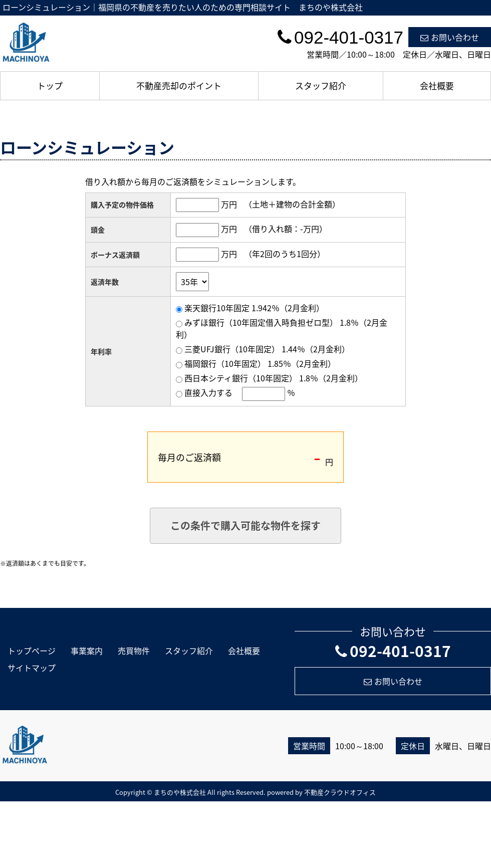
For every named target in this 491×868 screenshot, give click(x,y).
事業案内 (87, 650)
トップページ (32, 650)
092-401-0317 (393, 651)
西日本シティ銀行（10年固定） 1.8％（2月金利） (274, 378)
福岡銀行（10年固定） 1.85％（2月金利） (260, 363)
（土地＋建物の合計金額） (292, 204)
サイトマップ (32, 668)
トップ (50, 85)
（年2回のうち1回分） (285, 254)
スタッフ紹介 (321, 85)
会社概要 (437, 85)
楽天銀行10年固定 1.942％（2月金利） (254, 308)
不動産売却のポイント (179, 85)
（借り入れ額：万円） (286, 229)
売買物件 (134, 650)
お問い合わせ (450, 37)
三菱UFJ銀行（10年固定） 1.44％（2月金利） (267, 349)
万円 (229, 204)
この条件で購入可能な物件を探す (245, 525)
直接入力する (208, 392)
